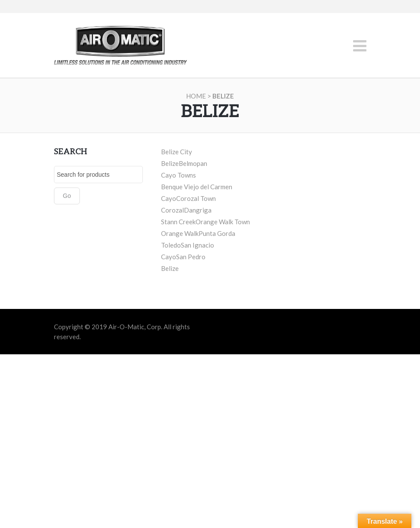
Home (196, 96)
